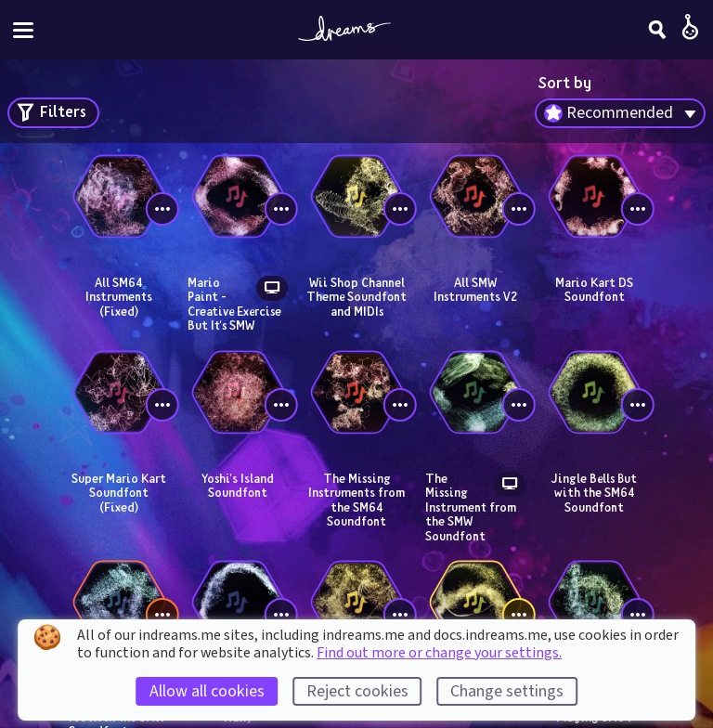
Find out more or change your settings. (439, 653)
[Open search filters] (53, 113)
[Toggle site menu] (23, 30)
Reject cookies (357, 691)
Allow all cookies (207, 691)
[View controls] (162, 209)
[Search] (657, 30)
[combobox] (620, 113)
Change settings (507, 691)
